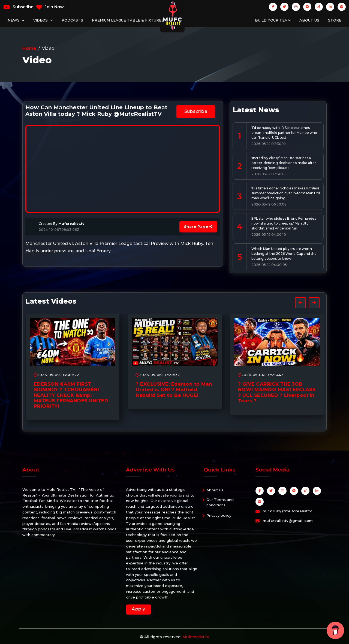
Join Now (50, 7)
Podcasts (72, 20)
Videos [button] (41, 20)
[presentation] (300, 303)
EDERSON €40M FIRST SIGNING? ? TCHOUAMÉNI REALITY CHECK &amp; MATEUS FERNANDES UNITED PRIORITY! (71, 395)
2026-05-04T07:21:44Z (261, 375)
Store (335, 20)
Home (29, 48)
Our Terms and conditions (220, 502)
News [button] (14, 20)
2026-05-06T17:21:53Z (158, 375)
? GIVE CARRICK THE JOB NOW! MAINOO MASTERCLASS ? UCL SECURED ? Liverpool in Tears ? (277, 392)
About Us (309, 20)
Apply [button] (139, 609)
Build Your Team (273, 20)
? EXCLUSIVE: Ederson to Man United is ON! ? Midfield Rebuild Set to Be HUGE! (174, 390)
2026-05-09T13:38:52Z (56, 375)
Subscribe (18, 7)
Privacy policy (219, 515)
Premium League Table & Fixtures (128, 20)
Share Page (198, 226)
